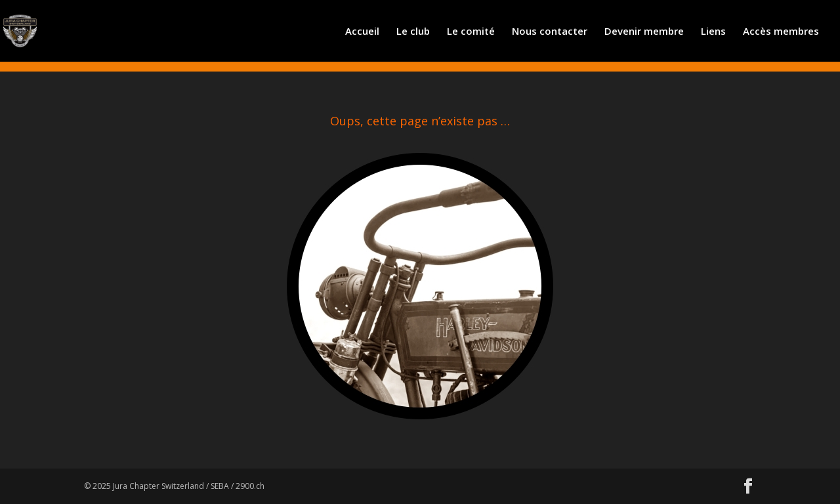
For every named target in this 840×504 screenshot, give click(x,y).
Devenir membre (644, 32)
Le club (413, 32)
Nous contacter (550, 32)
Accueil (362, 32)
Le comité (471, 32)
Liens (713, 32)
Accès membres (781, 32)
